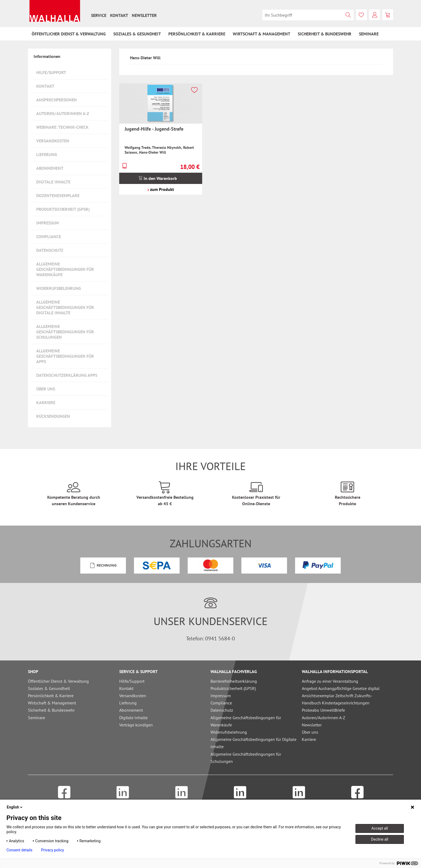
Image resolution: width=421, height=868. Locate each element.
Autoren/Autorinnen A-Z (63, 113)
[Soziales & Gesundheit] (137, 34)
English (15, 807)
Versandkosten (53, 141)
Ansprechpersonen (57, 100)
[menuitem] (99, 15)
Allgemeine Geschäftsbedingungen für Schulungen (65, 332)
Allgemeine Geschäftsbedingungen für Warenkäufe (65, 269)
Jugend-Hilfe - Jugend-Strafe (154, 129)
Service (99, 15)
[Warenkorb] (388, 15)
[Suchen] (348, 15)
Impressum (48, 223)
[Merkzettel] (361, 15)
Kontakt (119, 15)
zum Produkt (161, 189)
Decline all (380, 839)
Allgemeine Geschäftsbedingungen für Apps (65, 356)
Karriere (46, 402)
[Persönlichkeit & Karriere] (197, 34)
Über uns (46, 389)
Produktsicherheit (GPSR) (63, 209)
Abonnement (50, 168)
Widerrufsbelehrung (59, 288)
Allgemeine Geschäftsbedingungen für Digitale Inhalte (65, 307)
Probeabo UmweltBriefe (323, 710)
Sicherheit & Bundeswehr (51, 710)
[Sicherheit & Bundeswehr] (325, 34)
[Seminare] (369, 34)
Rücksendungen (53, 416)
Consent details (19, 850)
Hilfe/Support (51, 72)
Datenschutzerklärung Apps (67, 375)
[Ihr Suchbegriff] (308, 15)
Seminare (37, 718)
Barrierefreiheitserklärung (234, 681)
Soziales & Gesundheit (49, 688)
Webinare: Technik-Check (62, 127)
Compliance (49, 237)
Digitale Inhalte (53, 182)
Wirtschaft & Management (52, 703)
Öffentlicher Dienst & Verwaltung (58, 681)
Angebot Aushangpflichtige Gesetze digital (341, 688)
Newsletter (144, 15)
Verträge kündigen (136, 725)
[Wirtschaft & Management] (262, 34)
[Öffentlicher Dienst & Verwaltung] (69, 34)
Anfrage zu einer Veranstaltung (330, 681)
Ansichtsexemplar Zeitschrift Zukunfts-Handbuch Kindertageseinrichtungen (337, 699)
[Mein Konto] (375, 15)
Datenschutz (50, 250)
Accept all (380, 828)
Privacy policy (52, 850)
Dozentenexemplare (58, 195)
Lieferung (47, 154)
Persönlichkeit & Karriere (51, 696)
